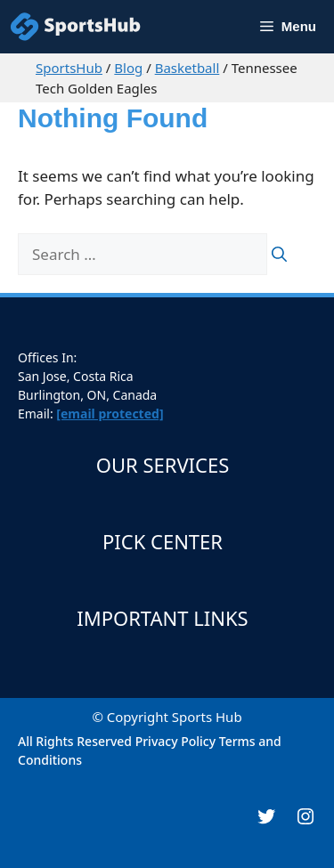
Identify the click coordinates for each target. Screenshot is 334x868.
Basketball (187, 68)
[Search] (279, 255)
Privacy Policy (175, 741)
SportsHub (69, 68)
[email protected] (110, 414)
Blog (128, 68)
